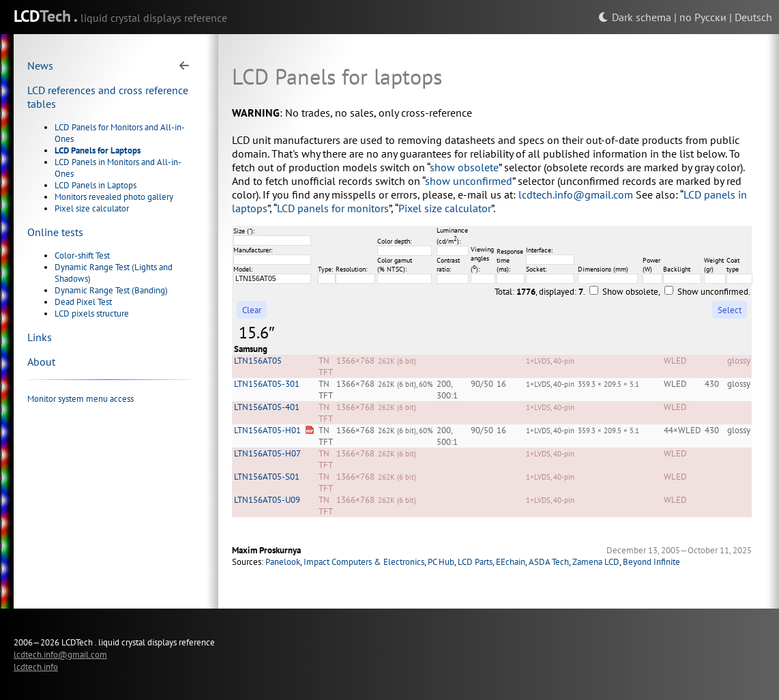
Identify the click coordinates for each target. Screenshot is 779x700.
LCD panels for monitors (333, 208)
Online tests (55, 232)
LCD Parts (475, 562)
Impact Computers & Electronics (364, 562)
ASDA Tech (549, 562)
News (40, 65)
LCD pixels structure (92, 313)
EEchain (511, 562)
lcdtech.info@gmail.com (576, 194)
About (41, 362)
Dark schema (635, 17)
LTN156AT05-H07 (267, 453)
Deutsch (753, 17)
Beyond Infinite (651, 562)
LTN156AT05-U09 (267, 500)
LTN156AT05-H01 (267, 430)
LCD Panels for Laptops (98, 150)
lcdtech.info (36, 667)
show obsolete (464, 167)
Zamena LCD (596, 562)
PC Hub (441, 562)
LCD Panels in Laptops (95, 185)
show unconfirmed (469, 181)
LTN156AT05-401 (267, 407)
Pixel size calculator (92, 208)
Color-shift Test (82, 256)
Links (40, 337)
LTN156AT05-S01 (267, 477)
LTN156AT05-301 (267, 384)
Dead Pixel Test (83, 302)
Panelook (283, 562)
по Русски (703, 17)
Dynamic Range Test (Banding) (111, 290)
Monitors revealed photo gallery (114, 197)
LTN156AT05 (258, 361)
